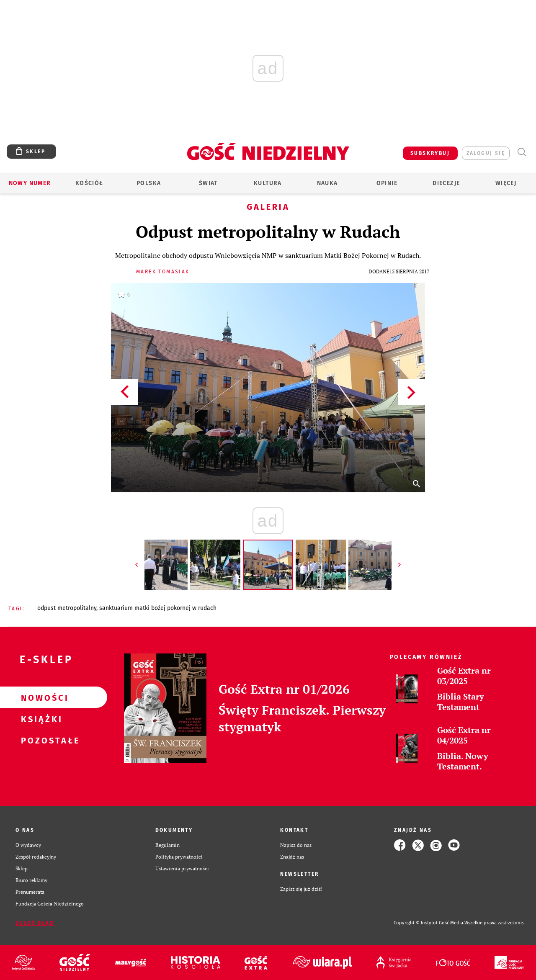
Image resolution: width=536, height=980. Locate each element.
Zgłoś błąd (35, 923)
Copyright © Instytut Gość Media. (429, 923)
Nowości (40, 697)
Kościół (89, 183)
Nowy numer (30, 183)
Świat (208, 183)
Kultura (268, 183)
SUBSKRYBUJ (430, 153)
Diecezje (446, 183)
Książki (40, 719)
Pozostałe (40, 740)
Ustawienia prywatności (182, 868)
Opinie (387, 183)
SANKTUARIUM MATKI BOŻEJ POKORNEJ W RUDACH (158, 608)
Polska (149, 183)
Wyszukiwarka (522, 152)
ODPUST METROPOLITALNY (67, 608)
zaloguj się (486, 153)
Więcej (506, 183)
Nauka (327, 183)
